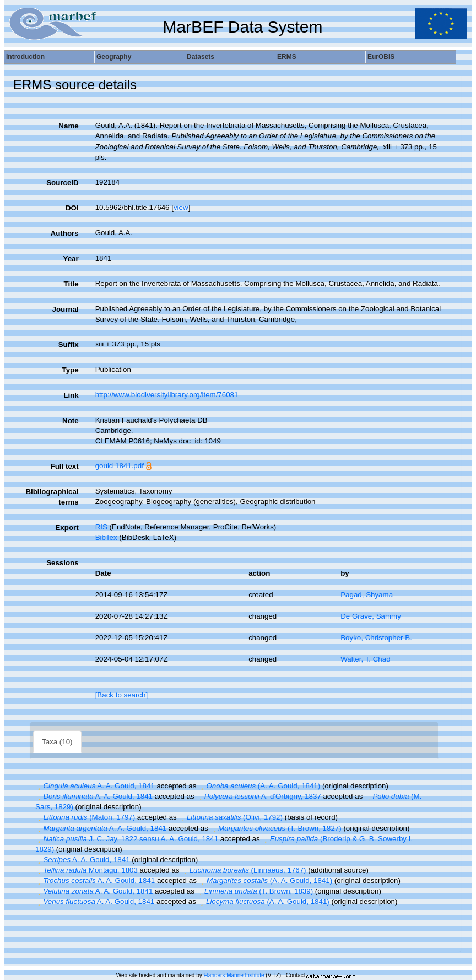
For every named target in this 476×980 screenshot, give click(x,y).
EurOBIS (381, 57)
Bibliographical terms (52, 497)
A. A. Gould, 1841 (95, 786)
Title (71, 284)
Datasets (201, 57)
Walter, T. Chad (365, 659)
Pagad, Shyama (367, 595)
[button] (39, 786)
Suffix (69, 345)
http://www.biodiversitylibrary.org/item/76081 (167, 395)
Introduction (25, 57)
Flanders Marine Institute (234, 975)
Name (68, 126)
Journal (66, 309)
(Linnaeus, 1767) (244, 870)
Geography (114, 57)
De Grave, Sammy (371, 616)
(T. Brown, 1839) (255, 891)
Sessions (63, 563)
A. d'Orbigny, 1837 (258, 796)
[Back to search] (122, 695)
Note (71, 421)
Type (71, 370)
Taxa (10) (57, 742)
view (181, 207)
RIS (101, 527)
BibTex (106, 537)
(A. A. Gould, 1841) (259, 786)
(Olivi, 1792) (231, 817)
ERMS (287, 57)
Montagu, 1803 (86, 870)
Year (71, 259)
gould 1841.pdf (120, 466)
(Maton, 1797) (85, 817)
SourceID (63, 183)
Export (67, 527)
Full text (65, 466)
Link (71, 395)
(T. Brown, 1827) (276, 828)
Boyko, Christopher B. (376, 638)
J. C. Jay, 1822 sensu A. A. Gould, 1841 (127, 839)
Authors (65, 233)
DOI (72, 208)
